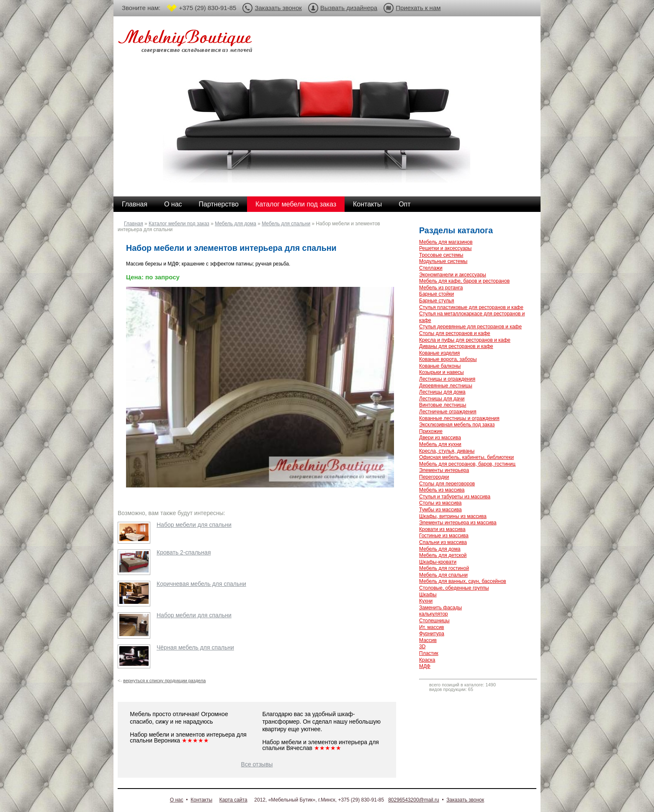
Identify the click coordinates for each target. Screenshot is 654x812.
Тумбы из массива (440, 510)
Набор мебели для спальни (194, 525)
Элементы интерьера (444, 470)
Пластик (429, 653)
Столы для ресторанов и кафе (455, 333)
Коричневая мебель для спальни (201, 584)
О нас (173, 204)
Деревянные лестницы (446, 386)
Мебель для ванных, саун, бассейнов (463, 581)
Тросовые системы (441, 255)
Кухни (426, 601)
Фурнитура (432, 634)
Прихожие (431, 431)
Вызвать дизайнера (349, 8)
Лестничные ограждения (448, 412)
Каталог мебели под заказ (296, 204)
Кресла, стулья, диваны (447, 451)
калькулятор (434, 614)
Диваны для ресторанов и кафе (456, 346)
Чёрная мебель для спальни (195, 647)
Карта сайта (233, 800)
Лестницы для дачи (442, 399)
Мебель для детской (443, 555)
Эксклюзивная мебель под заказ (457, 425)
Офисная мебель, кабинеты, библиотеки (466, 457)
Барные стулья (437, 301)
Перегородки (434, 477)
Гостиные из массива (444, 536)
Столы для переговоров (447, 484)
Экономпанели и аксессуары (453, 275)
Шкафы (428, 595)
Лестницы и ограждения (447, 379)
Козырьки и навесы (442, 372)
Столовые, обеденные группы (454, 588)
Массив (428, 640)
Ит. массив (431, 627)
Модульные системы (443, 261)
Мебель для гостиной (444, 568)
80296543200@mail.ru (414, 800)
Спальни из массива (443, 542)
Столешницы (434, 621)
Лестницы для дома (442, 392)
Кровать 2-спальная (184, 552)
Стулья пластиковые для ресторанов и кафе (471, 307)
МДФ (425, 666)
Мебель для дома (236, 224)
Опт (404, 204)
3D (422, 647)
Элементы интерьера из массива (458, 523)
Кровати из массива (442, 529)
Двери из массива (440, 438)
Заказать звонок (278, 8)
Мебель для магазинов (446, 242)
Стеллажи (431, 268)
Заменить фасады (440, 608)
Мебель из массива (442, 490)
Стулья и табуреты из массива (455, 497)
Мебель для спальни (286, 224)
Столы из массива (440, 503)
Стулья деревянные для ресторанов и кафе (470, 327)
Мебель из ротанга (441, 288)
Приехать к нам (418, 8)
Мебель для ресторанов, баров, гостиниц (467, 464)
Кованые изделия (439, 353)
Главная (135, 204)
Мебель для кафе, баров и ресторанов (464, 281)
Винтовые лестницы (443, 405)
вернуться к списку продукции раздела (164, 681)
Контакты (367, 204)
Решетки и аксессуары (445, 248)
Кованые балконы (440, 366)
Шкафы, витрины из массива (453, 516)
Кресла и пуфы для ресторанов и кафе (465, 340)
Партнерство (219, 204)
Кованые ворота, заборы (448, 359)
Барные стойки (436, 294)
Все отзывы (257, 764)
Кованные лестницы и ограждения (459, 418)
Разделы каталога (456, 230)
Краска (427, 660)
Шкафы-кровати (438, 562)
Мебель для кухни (440, 444)
